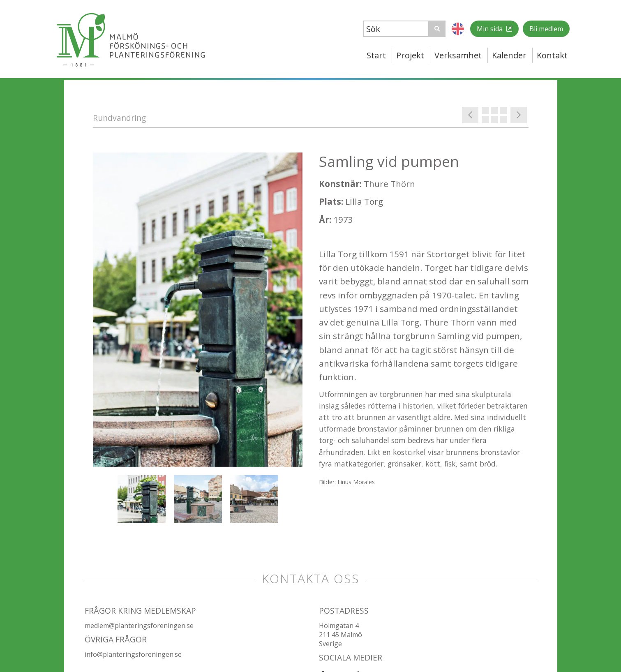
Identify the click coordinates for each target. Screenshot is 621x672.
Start (376, 55)
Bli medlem (546, 29)
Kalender (509, 55)
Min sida (491, 29)
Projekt (410, 55)
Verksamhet (458, 55)
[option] (198, 310)
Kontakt (552, 55)
